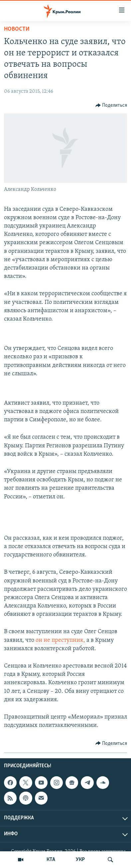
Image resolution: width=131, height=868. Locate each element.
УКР (80, 860)
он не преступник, (61, 640)
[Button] (111, 105)
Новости (17, 29)
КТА (51, 860)
